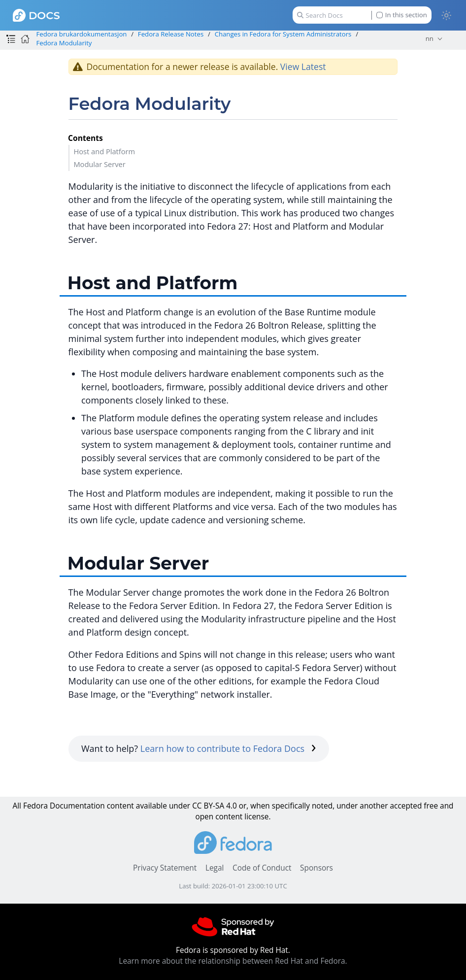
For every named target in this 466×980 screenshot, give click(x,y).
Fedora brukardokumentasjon (81, 34)
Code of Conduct (262, 868)
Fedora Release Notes (171, 34)
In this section (402, 15)
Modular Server (99, 164)
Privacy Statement (165, 868)
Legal (215, 868)
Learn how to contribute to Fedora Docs (228, 748)
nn (430, 38)
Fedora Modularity (64, 43)
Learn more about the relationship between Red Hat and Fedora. (233, 961)
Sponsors (316, 868)
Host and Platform (104, 151)
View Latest (303, 67)
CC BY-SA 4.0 (215, 806)
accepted (406, 806)
